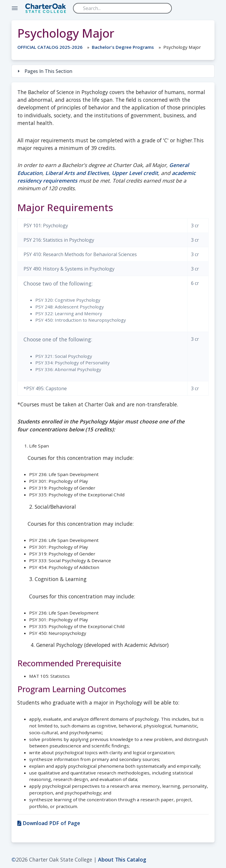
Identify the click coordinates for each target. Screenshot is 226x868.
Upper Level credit (135, 173)
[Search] (122, 8)
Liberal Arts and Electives (77, 173)
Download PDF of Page (49, 823)
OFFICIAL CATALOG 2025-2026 (50, 47)
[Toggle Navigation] (15, 8)
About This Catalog (122, 859)
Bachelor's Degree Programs (123, 47)
